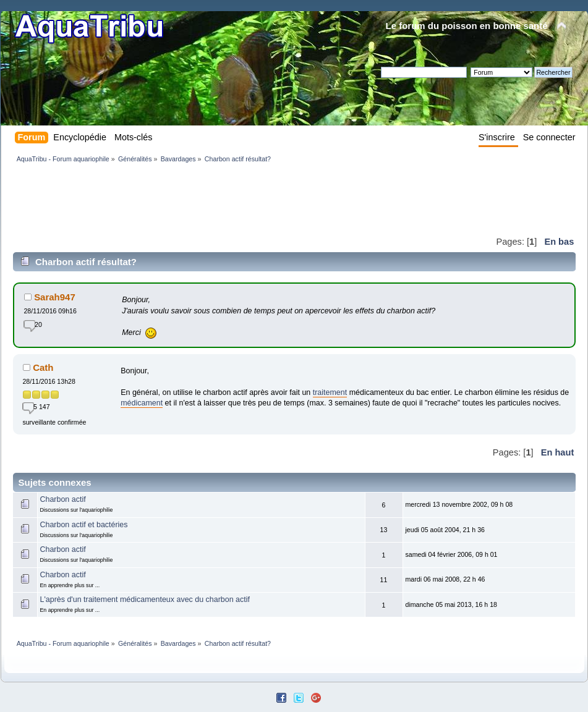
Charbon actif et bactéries (83, 525)
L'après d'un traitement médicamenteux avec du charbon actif (145, 600)
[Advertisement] (238, 199)
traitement (330, 392)
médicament (142, 403)
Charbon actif (62, 499)
